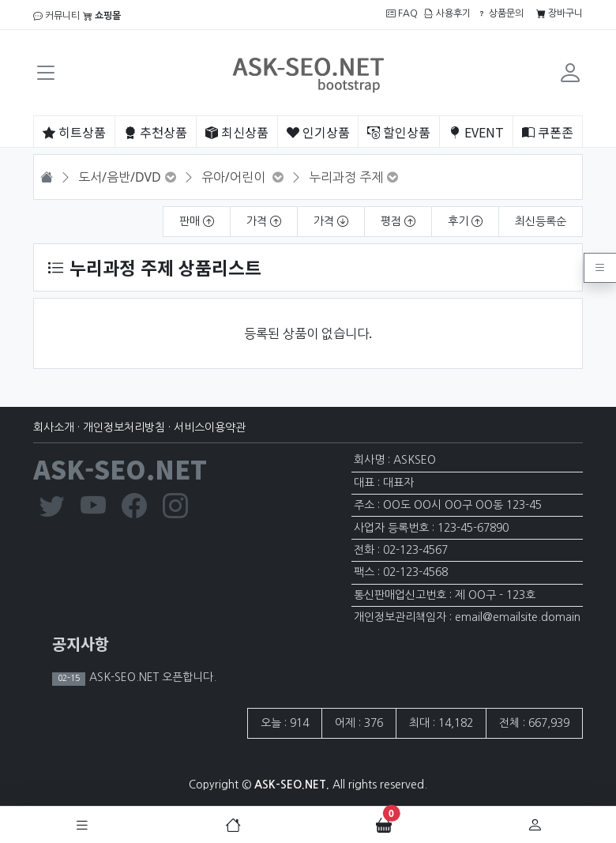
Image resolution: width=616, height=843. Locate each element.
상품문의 (500, 13)
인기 (318, 132)
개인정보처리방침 (124, 427)
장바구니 (560, 13)
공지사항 (81, 644)
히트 (74, 132)
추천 (156, 132)
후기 (465, 221)
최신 (237, 132)
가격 (264, 221)
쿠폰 (548, 132)
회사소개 (54, 427)
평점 (398, 221)
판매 (197, 221)
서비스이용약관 (210, 427)
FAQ (402, 13)
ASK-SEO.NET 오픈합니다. (151, 677)
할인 (399, 132)
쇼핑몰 (102, 16)
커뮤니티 (56, 16)
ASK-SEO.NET (120, 469)
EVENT (476, 132)
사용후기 (447, 13)
